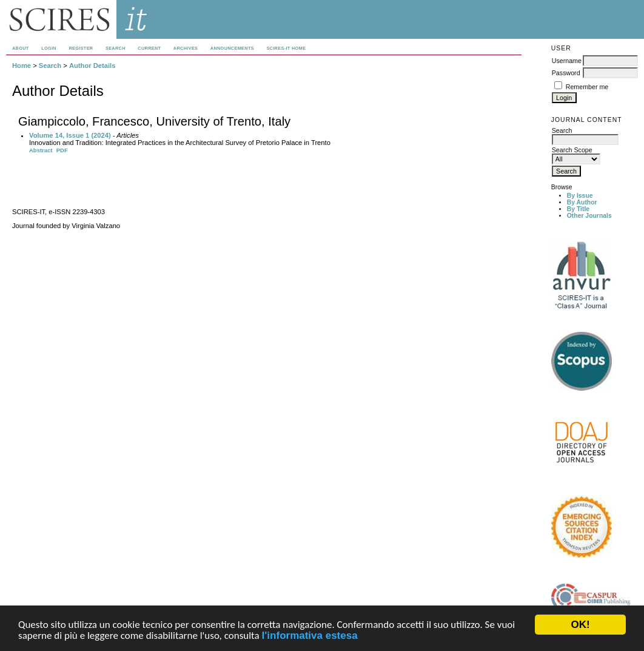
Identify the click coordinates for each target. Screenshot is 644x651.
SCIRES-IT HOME (286, 48)
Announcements (232, 48)
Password (566, 73)
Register (81, 48)
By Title (578, 209)
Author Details (92, 66)
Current (149, 48)
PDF (62, 150)
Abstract (41, 150)
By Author (582, 202)
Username (567, 61)
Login (49, 48)
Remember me (587, 87)
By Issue (580, 196)
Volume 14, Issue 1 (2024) (70, 135)
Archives (186, 48)
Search (116, 48)
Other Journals (589, 216)
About (21, 48)
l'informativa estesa (310, 637)
